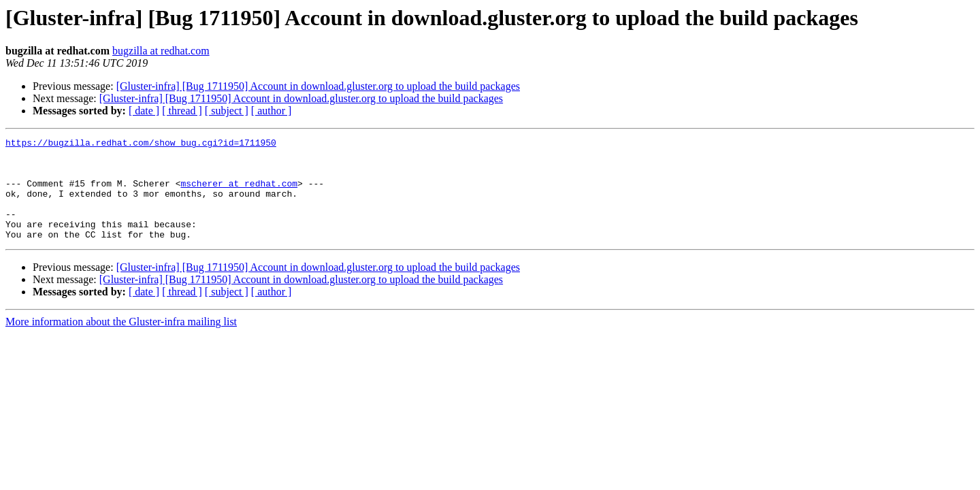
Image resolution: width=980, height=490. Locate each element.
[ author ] (272, 111)
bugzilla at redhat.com (161, 51)
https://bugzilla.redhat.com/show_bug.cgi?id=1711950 (141, 144)
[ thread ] (182, 111)
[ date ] (144, 111)
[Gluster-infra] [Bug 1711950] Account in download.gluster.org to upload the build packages (318, 86)
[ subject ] (227, 111)
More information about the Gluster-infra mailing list (121, 342)
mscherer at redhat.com (239, 193)
